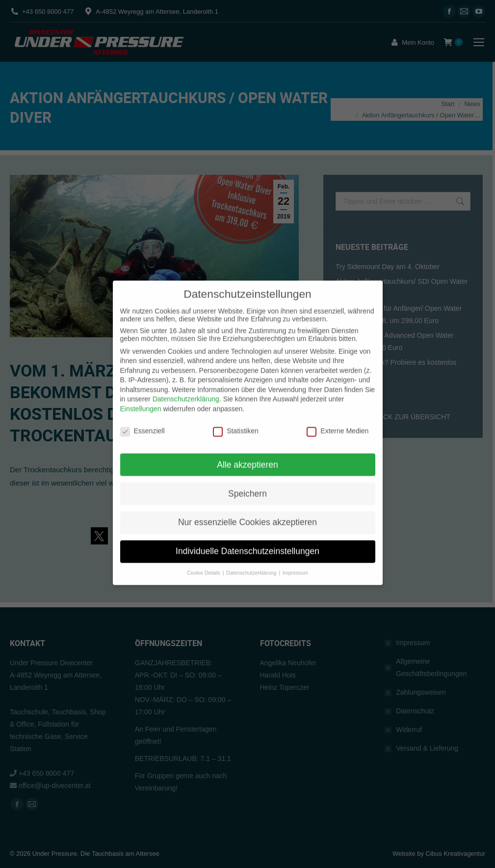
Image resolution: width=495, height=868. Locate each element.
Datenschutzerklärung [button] (252, 548)
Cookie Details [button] (204, 548)
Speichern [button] (247, 469)
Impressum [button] (295, 548)
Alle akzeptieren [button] (247, 440)
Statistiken (236, 407)
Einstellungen (141, 384)
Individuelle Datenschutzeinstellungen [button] (247, 527)
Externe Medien (338, 407)
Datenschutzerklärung (186, 375)
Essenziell (143, 407)
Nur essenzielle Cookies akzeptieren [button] (247, 498)
